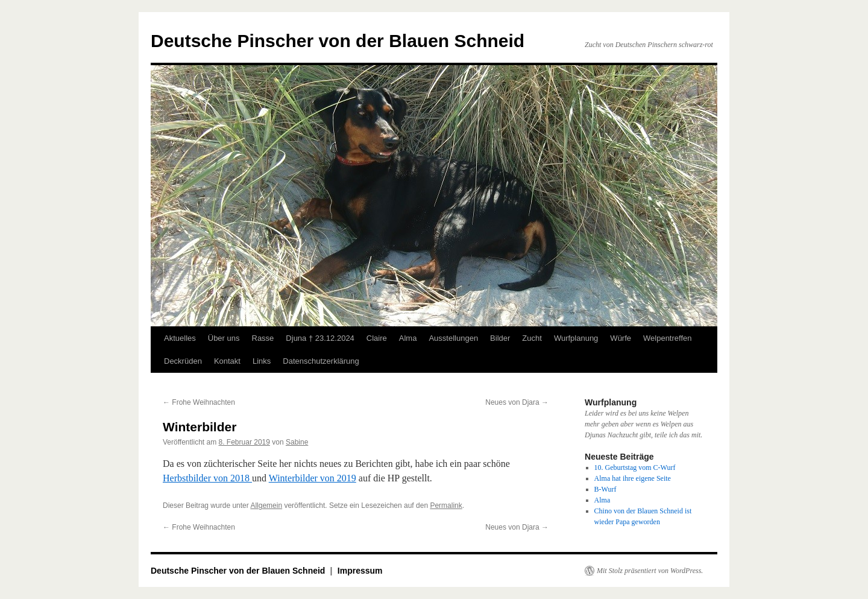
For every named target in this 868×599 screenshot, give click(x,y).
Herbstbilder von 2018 (207, 478)
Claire (377, 338)
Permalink (446, 506)
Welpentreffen (667, 338)
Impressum (360, 571)
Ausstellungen (453, 338)
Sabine (297, 442)
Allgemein (266, 506)
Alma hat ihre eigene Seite (633, 478)
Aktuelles (180, 338)
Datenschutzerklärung (321, 361)
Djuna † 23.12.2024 (320, 338)
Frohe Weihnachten (199, 402)
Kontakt (227, 361)
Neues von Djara (517, 402)
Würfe (621, 338)
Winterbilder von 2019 (313, 478)
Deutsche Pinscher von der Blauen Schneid (338, 41)
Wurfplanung (576, 338)
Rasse (263, 338)
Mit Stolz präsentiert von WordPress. (650, 571)
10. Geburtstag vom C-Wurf (635, 467)
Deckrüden (183, 361)
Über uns (224, 338)
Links (262, 361)
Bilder (500, 338)
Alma (408, 338)
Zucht (532, 338)
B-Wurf (605, 489)
